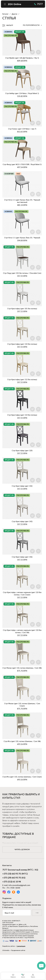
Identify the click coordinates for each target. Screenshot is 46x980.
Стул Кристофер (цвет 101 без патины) (22, 309)
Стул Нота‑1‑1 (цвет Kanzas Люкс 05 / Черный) (22, 238)
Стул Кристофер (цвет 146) (22, 557)
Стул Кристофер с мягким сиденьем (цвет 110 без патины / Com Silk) (22, 631)
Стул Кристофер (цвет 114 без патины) (22, 415)
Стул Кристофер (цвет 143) (22, 521)
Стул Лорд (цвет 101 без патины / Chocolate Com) (22, 273)
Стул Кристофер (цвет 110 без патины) (22, 344)
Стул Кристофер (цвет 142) (22, 486)
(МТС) (15, 874)
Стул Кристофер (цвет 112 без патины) (22, 379)
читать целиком (22, 850)
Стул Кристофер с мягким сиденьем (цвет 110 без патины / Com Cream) (22, 594)
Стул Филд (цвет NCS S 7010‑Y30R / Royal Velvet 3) (22, 164)
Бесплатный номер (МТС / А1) (20, 870)
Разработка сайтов (8, 946)
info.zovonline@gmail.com (19, 885)
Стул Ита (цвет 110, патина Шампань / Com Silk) (22, 741)
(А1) (14, 878)
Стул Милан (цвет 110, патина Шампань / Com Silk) (22, 668)
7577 (38, 4)
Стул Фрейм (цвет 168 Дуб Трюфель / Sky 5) (22, 58)
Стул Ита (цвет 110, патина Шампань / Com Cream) (22, 777)
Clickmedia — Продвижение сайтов (14, 950)
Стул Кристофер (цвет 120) (22, 451)
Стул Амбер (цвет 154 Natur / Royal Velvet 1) (22, 93)
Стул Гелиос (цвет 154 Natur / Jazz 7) (22, 129)
